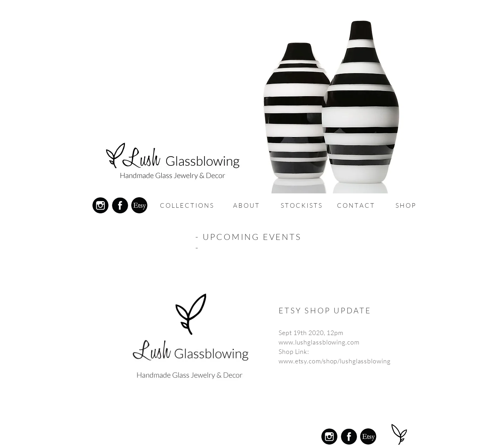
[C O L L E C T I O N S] (186, 205)
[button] (246, 205)
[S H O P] (405, 205)
